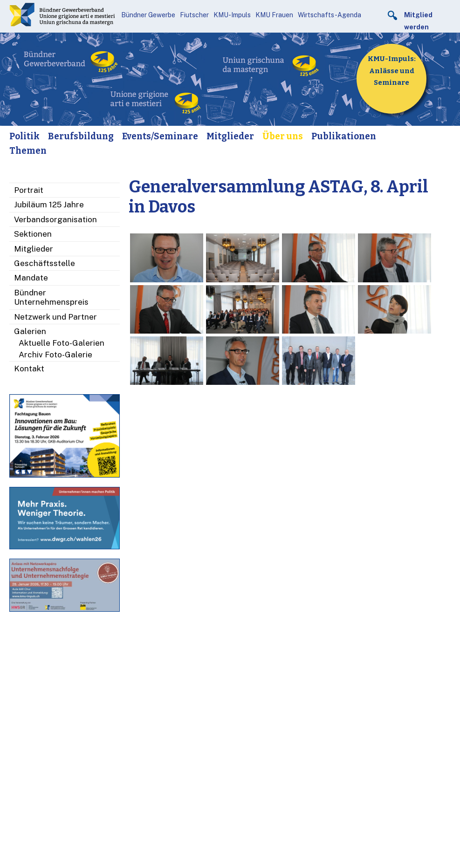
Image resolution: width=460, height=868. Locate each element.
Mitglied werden (418, 21)
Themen (28, 151)
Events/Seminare (160, 136)
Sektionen (33, 234)
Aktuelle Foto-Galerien (62, 343)
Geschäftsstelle (45, 263)
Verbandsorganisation (55, 219)
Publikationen (344, 136)
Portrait (29, 190)
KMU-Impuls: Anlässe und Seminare (392, 71)
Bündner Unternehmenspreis (51, 297)
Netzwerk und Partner (55, 317)
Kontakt (29, 369)
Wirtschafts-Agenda (330, 15)
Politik (24, 136)
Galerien (30, 331)
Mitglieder (230, 136)
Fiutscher (194, 15)
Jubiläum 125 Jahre (49, 205)
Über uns (283, 136)
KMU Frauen (274, 15)
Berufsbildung (81, 136)
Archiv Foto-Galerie (55, 355)
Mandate (31, 278)
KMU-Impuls (232, 15)
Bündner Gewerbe (148, 15)
